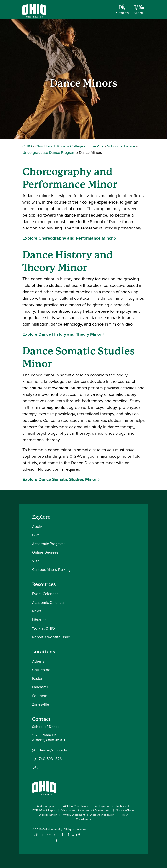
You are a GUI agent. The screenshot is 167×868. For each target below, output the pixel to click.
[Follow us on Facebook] (36, 768)
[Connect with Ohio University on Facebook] (35, 835)
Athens (38, 661)
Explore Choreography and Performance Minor (68, 238)
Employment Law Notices (110, 806)
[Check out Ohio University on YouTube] (57, 838)
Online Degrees (45, 552)
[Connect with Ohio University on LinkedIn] (49, 835)
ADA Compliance (48, 806)
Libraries (39, 620)
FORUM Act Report (44, 810)
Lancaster (40, 687)
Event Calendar (45, 594)
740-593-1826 (50, 759)
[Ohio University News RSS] (78, 835)
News (37, 611)
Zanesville (41, 704)
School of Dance (121, 146)
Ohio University (52, 829)
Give (36, 535)
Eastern (38, 678)
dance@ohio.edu (53, 750)
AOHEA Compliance (76, 806)
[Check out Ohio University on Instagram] (42, 841)
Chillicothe (41, 670)
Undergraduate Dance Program (49, 153)
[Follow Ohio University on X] (64, 835)
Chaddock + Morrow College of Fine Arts (70, 146)
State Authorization (102, 815)
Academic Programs (49, 544)
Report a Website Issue (51, 637)
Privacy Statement (74, 815)
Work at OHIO (43, 628)
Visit (36, 561)
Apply (37, 526)
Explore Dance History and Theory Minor (62, 334)
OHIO (27, 146)
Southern (40, 696)
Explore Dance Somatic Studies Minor (59, 479)
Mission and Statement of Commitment (86, 810)
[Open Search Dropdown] (122, 12)
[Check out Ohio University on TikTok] (71, 835)
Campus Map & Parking (51, 570)
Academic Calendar (48, 602)
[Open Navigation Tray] (139, 12)
